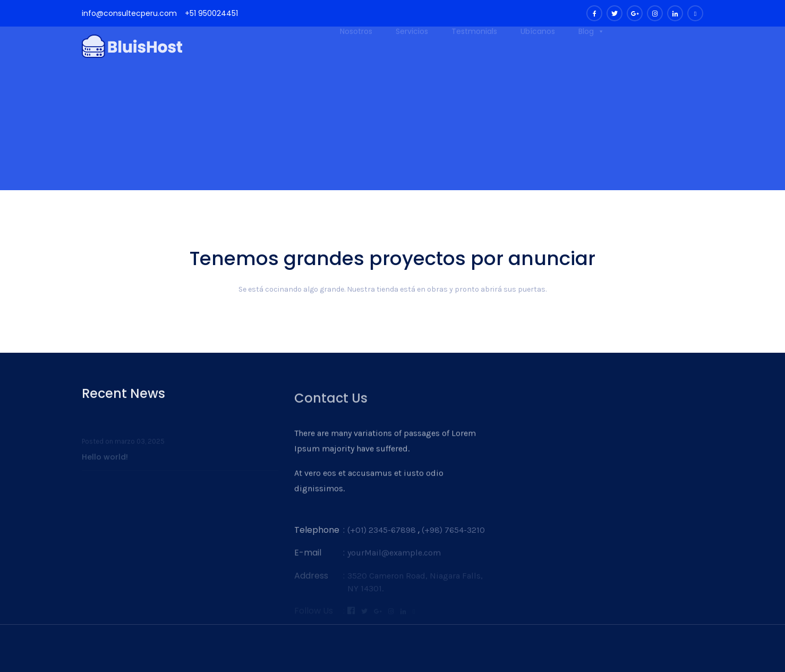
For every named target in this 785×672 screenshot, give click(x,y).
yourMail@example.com (394, 561)
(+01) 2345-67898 (382, 539)
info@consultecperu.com (129, 13)
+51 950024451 (211, 13)
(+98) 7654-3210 (453, 539)
